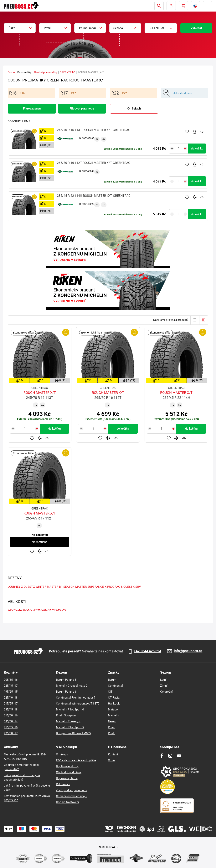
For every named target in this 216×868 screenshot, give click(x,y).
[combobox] (20, 28)
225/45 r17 (11, 686)
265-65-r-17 (30, 610)
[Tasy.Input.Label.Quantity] (179, 149)
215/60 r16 (11, 715)
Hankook (114, 704)
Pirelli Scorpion (66, 715)
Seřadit (136, 109)
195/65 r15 (11, 692)
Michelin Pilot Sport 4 (70, 710)
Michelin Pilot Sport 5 (70, 727)
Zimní (164, 686)
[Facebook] (162, 756)
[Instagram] (170, 756)
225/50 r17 (11, 733)
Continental (115, 686)
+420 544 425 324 (147, 651)
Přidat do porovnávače (195, 132)
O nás (112, 760)
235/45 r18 (11, 710)
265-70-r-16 (44, 610)
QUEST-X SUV (132, 587)
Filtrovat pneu (32, 109)
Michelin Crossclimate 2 (72, 686)
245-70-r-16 (15, 610)
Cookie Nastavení (67, 802)
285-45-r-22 (59, 610)
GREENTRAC (67, 72)
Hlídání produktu (202, 132)
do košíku (197, 149)
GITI (111, 692)
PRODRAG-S (115, 587)
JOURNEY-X (15, 587)
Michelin (113, 715)
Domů (11, 72)
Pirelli (112, 733)
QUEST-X (29, 587)
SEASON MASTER (75, 587)
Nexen (112, 721)
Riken (112, 727)
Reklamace (63, 784)
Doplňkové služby (67, 766)
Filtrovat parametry (82, 109)
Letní (163, 680)
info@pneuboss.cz (188, 651)
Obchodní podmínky (69, 772)
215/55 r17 (11, 704)
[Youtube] (179, 756)
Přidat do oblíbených (187, 132)
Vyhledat (196, 28)
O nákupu (62, 754)
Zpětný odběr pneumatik (72, 790)
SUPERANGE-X (97, 587)
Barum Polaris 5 (66, 680)
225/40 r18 (11, 698)
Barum (112, 680)
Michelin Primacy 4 (68, 721)
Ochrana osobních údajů (72, 796)
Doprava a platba (67, 778)
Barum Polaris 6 (66, 692)
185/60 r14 (11, 721)
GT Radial (114, 698)
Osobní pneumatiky (46, 72)
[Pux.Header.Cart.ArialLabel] (183, 6)
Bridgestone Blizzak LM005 (73, 733)
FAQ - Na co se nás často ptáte (76, 760)
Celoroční (166, 692)
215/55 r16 (11, 727)
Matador (113, 710)
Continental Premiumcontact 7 (76, 698)
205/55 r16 (11, 680)
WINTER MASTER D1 (49, 587)
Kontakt (113, 754)
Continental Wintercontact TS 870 (78, 704)
